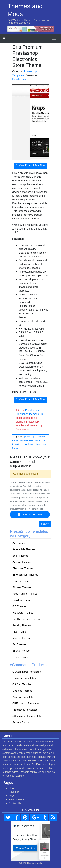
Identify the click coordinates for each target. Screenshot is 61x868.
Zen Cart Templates (23, 697)
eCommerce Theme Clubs (27, 716)
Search (45, 524)
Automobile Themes (24, 549)
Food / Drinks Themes (25, 594)
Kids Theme (19, 632)
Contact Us (15, 803)
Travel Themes (21, 657)
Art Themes (19, 543)
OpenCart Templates (24, 678)
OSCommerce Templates (27, 672)
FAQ (11, 796)
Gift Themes (19, 606)
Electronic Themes (23, 568)
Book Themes (20, 556)
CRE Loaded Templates (26, 703)
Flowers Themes (22, 587)
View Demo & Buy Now (30, 166)
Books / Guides (21, 722)
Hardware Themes (23, 613)
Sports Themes (21, 651)
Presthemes (19, 79)
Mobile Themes (21, 638)
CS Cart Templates (23, 684)
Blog (11, 788)
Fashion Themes (22, 581)
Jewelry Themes (22, 625)
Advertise (14, 792)
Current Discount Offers (30, 515)
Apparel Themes (22, 562)
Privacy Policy (17, 800)
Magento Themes (22, 691)
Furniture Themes (22, 600)
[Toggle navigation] (54, 38)
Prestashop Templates (25, 710)
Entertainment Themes (25, 575)
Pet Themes (19, 644)
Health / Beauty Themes (26, 619)
